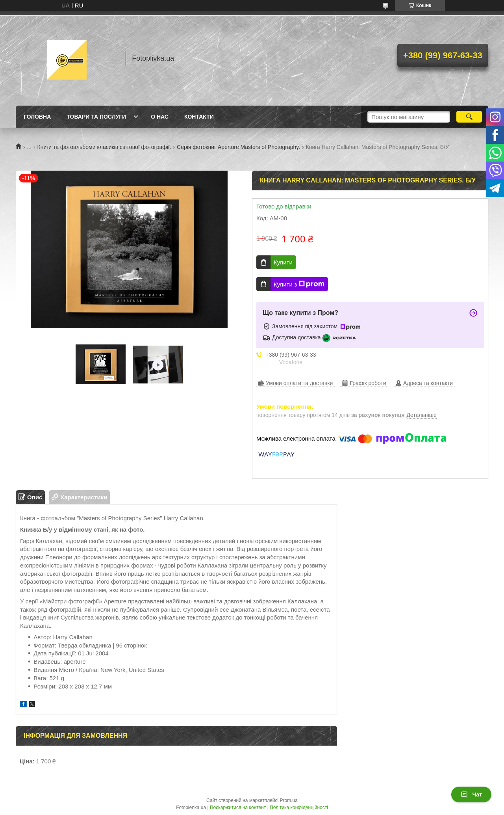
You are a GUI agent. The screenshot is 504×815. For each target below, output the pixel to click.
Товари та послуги (96, 117)
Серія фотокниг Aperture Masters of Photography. (238, 147)
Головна (37, 117)
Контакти (199, 117)
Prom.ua (289, 800)
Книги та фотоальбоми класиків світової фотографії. (104, 147)
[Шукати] (469, 117)
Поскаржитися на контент (238, 808)
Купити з (299, 284)
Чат (471, 795)
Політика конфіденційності (299, 808)
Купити (283, 262)
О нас (160, 117)
